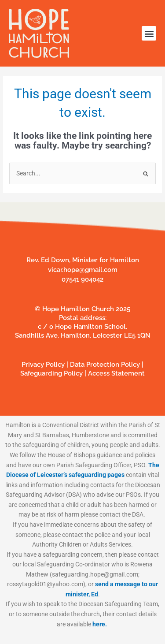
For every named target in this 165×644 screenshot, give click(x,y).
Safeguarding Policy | (54, 373)
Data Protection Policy (106, 365)
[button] (149, 33)
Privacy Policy (43, 365)
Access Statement (116, 373)
